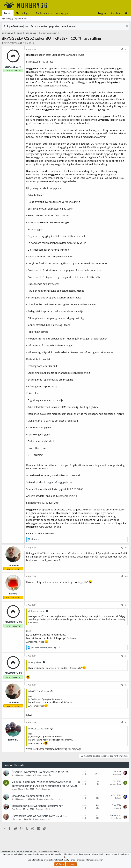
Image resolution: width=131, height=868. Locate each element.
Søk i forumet (22, 19)
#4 (126, 605)
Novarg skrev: (35, 662)
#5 (126, 656)
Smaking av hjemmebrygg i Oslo (31, 796)
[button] (31, 13)
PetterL (118, 798)
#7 (126, 722)
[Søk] (126, 13)
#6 (126, 685)
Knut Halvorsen (18, 775)
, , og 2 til (45, 647)
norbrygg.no (63, 13)
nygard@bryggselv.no (60, 482)
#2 (126, 548)
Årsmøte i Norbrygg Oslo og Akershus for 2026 (40, 772)
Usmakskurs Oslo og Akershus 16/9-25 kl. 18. (39, 816)
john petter (16, 819)
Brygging (40, 809)
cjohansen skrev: (37, 611)
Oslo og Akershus (45, 775)
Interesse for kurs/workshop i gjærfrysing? (37, 806)
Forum (8, 13)
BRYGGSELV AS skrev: (39, 691)
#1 (126, 49)
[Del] (122, 49)
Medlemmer (43, 13)
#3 (126, 576)
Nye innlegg (22, 13)
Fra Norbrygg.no (43, 789)
